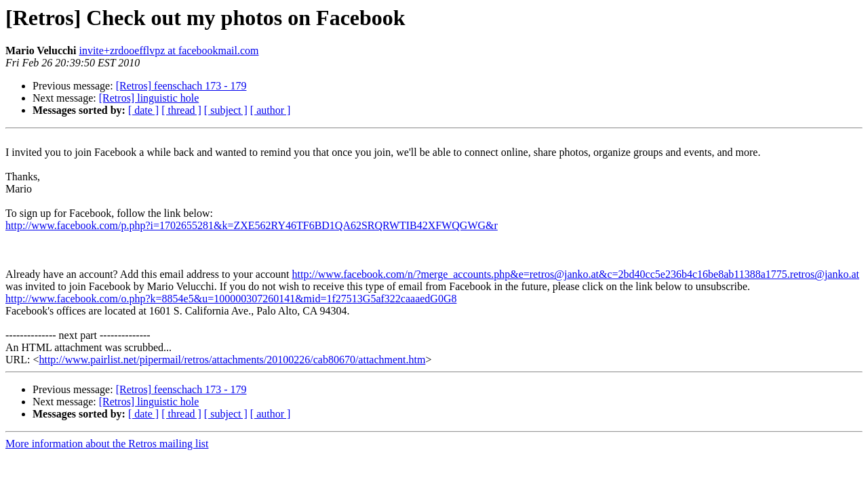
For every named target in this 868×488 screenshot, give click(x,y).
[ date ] (143, 110)
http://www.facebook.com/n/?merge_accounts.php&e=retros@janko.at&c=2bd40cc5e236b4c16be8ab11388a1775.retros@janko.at (576, 274)
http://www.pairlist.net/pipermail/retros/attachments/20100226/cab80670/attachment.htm (232, 360)
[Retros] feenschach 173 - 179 (181, 86)
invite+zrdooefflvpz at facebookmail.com (169, 50)
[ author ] (271, 110)
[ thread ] (181, 110)
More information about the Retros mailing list (107, 444)
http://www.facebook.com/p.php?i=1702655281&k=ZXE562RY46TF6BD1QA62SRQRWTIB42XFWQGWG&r (252, 225)
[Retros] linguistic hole (149, 98)
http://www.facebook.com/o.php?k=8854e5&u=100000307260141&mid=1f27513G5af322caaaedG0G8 (231, 299)
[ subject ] (226, 110)
